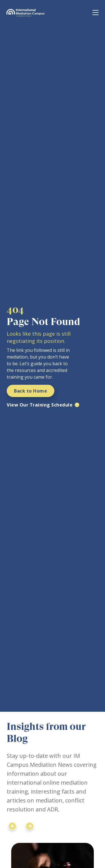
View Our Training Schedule (40, 405)
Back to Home (31, 391)
